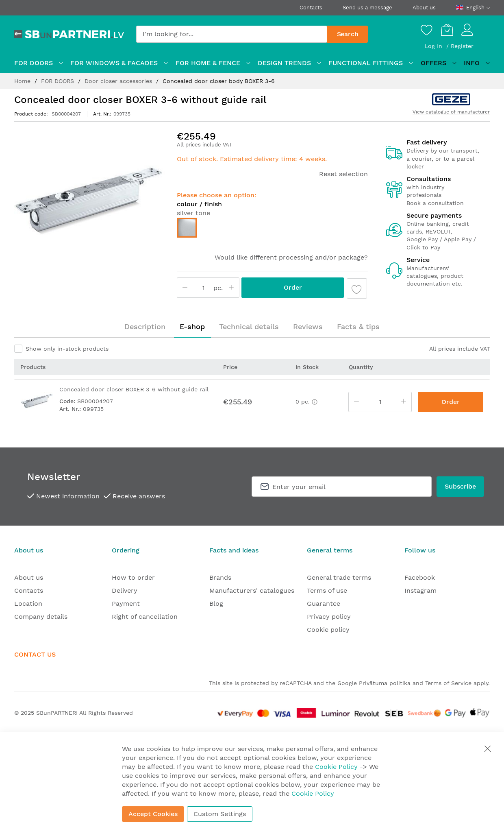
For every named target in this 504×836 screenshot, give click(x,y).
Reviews (308, 326)
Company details (41, 617)
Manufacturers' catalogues (252, 590)
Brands (220, 577)
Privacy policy (329, 617)
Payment (126, 604)
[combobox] (232, 34)
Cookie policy (328, 630)
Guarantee (324, 604)
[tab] (145, 327)
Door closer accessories (119, 81)
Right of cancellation (145, 617)
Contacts (311, 8)
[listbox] (272, 230)
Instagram (420, 590)
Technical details (249, 326)
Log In (434, 46)
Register (462, 46)
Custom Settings (220, 814)
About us (424, 8)
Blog (216, 604)
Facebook (420, 577)
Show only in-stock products (67, 349)
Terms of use (327, 590)
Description (145, 326)
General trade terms (339, 577)
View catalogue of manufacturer (451, 112)
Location (28, 604)
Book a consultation (435, 203)
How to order (133, 577)
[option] (187, 228)
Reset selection (343, 174)
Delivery (125, 590)
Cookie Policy (336, 767)
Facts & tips (358, 326)
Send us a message (367, 8)
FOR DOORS (59, 81)
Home (23, 81)
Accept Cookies (153, 814)
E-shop (192, 326)
